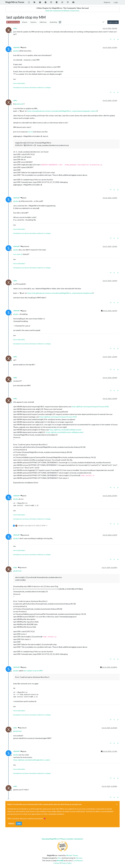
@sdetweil (25, 246)
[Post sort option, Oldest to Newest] (103, 22)
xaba (15, 28)
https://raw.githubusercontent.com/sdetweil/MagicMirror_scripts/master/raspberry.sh (60, 293)
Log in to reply (113, 22)
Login (19, 823)
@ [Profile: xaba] (16, 51)
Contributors (78, 860)
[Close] (117, 804)
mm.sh (30, 132)
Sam (59, 858)
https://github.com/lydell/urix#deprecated (65, 430)
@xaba (23, 47)
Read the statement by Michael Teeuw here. (62, 11)
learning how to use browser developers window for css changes (32, 87)
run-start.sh (18, 254)
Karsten (79, 858)
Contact (57, 863)
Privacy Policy (66, 863)
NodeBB (60, 860)
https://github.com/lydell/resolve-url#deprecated (65, 432)
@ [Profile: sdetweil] (19, 104)
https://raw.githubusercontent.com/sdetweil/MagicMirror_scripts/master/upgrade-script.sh (62, 111)
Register (11, 823)
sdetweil (16, 47)
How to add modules (19, 83)
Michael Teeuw (72, 855)
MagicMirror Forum (15, 2)
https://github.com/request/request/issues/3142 (90, 407)
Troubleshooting (13, 22)
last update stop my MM (33, 671)
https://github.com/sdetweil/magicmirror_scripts (32, 760)
